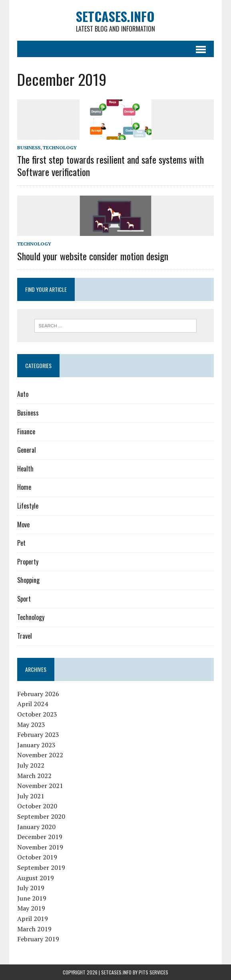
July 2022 (31, 765)
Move (23, 525)
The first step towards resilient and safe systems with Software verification (111, 165)
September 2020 (41, 816)
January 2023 (36, 745)
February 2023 (38, 735)
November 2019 (40, 847)
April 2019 (33, 919)
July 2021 (31, 796)
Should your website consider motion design (93, 256)
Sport (24, 599)
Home (24, 487)
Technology (60, 147)
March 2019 (34, 929)
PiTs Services (153, 972)
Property (28, 562)
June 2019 (32, 898)
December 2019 (40, 837)
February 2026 (38, 694)
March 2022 (34, 776)
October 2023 (37, 714)
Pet (21, 543)
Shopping (28, 580)
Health (25, 469)
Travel (25, 636)
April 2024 (33, 704)
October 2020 (37, 806)
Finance (26, 432)
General (27, 450)
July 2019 (31, 888)
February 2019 (38, 939)
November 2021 (40, 786)
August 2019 (36, 878)
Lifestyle (28, 506)
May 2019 (31, 908)
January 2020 (36, 827)
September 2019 (41, 867)
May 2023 (31, 725)
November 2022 (40, 755)
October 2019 (37, 857)
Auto (23, 394)
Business (29, 147)
